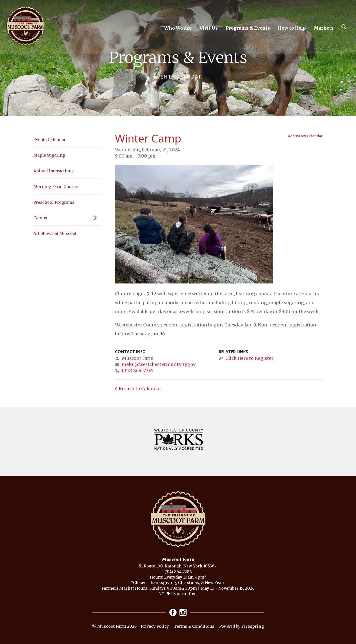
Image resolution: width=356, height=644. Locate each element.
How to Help (292, 28)
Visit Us (209, 28)
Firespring (253, 626)
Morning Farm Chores (56, 186)
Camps (67, 218)
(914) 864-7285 (138, 371)
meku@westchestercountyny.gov (159, 364)
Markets (324, 28)
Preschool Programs (54, 202)
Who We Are (178, 28)
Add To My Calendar (305, 136)
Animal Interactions (54, 171)
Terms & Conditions (194, 626)
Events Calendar (50, 140)
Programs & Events (248, 28)
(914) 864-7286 (178, 572)
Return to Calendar (140, 389)
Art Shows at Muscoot (55, 233)
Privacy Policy (155, 626)
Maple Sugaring (49, 155)
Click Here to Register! (250, 358)
